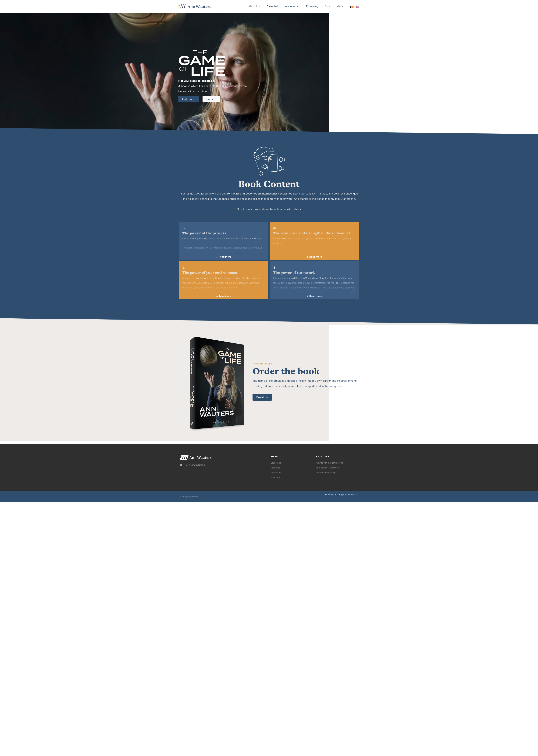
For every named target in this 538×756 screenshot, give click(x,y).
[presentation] (297, 6)
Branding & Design (335, 495)
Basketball (273, 6)
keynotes (292, 6)
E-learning (312, 6)
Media (340, 6)
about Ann (254, 6)
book (327, 6)
